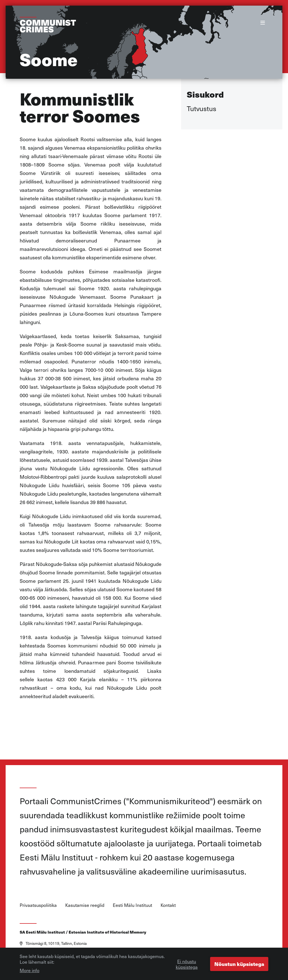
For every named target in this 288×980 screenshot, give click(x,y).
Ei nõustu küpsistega (187, 965)
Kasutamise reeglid (85, 905)
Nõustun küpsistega (239, 964)
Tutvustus (202, 108)
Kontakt (168, 905)
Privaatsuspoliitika (38, 905)
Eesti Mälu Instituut (132, 905)
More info (30, 971)
